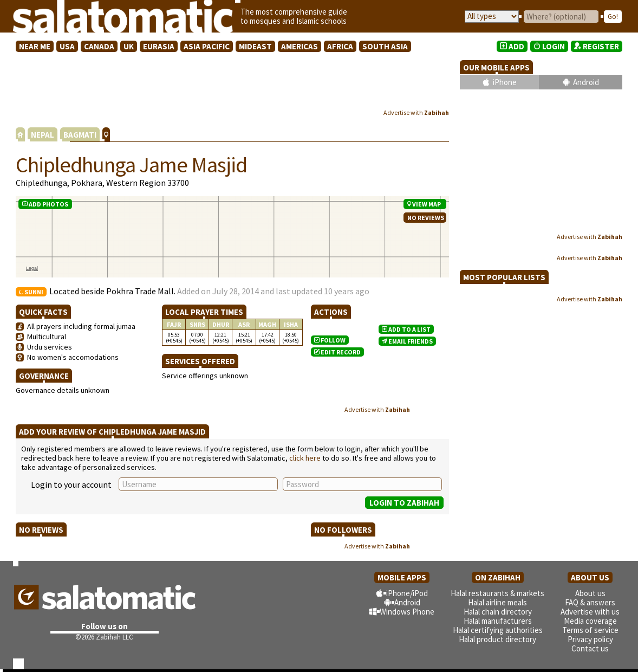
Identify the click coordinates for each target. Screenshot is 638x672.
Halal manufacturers (498, 621)
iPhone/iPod (407, 593)
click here (305, 458)
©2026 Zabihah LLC (104, 637)
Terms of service (590, 630)
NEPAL (43, 135)
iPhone (505, 82)
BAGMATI (80, 135)
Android (586, 82)
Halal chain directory (498, 612)
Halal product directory (497, 639)
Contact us (590, 648)
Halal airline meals (497, 602)
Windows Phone (407, 612)
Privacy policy (590, 639)
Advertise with (416, 112)
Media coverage (590, 621)
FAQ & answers (590, 602)
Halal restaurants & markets (497, 593)
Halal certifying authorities (498, 630)
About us (590, 593)
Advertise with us (590, 612)
